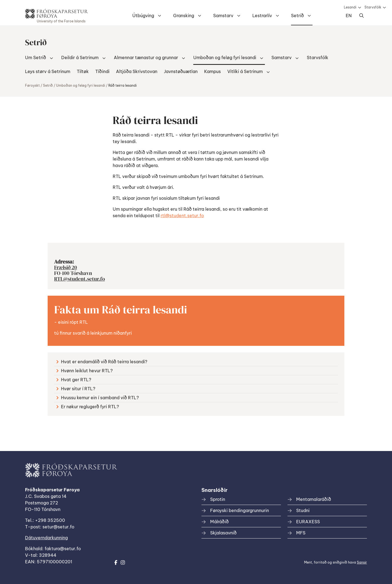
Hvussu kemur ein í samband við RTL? (98, 398)
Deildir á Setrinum (80, 58)
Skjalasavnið (223, 533)
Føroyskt (32, 85)
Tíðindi (102, 71)
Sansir (362, 562)
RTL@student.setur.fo (79, 279)
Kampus (212, 71)
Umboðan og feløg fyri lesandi (225, 58)
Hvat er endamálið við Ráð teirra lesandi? (102, 362)
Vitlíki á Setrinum (245, 71)
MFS (301, 533)
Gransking (184, 16)
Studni (303, 510)
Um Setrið (36, 58)
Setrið (297, 16)
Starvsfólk (373, 7)
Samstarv (223, 16)
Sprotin (218, 499)
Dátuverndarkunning (46, 538)
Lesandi (350, 7)
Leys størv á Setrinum (48, 71)
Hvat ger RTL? (74, 380)
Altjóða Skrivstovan (137, 71)
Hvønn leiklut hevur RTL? (85, 371)
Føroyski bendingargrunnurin (240, 510)
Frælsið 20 (66, 267)
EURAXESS (308, 522)
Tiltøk (83, 71)
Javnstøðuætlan (181, 71)
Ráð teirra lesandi (122, 85)
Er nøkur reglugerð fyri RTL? (88, 407)
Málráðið (219, 522)
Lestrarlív (262, 16)
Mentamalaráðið (314, 499)
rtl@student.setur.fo (182, 216)
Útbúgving (143, 16)
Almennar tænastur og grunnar (146, 58)
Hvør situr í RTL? (76, 389)
